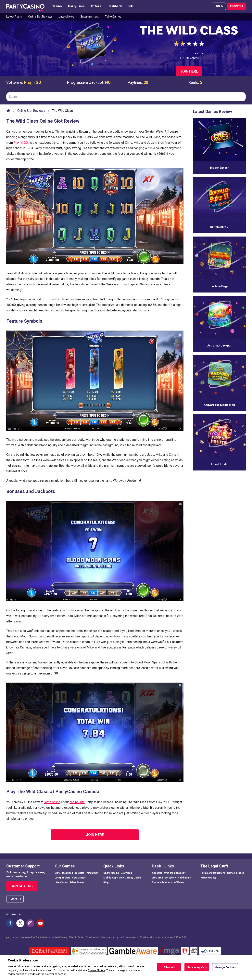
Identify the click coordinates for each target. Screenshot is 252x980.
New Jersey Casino (130, 878)
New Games (79, 878)
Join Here (189, 71)
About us (157, 873)
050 (176, 937)
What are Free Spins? (164, 878)
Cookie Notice (96, 970)
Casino (57, 6)
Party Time (76, 6)
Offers (96, 6)
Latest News (67, 17)
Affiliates (179, 882)
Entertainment (90, 17)
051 (186, 937)
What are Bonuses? (175, 873)
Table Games (113, 17)
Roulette (79, 873)
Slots (58, 873)
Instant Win (92, 873)
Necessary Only (197, 967)
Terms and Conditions (213, 873)
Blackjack (68, 873)
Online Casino (111, 873)
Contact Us (22, 886)
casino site (77, 802)
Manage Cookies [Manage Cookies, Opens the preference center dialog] (225, 967)
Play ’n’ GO (20, 143)
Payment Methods (162, 882)
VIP (131, 6)
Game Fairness (236, 873)
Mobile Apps (111, 878)
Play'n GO (33, 82)
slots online (52, 802)
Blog (106, 882)
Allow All (169, 967)
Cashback (115, 6)
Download (126, 873)
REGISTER (237, 6)
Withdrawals (184, 878)
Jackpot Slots (63, 878)
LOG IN (219, 6)
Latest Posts (14, 17)
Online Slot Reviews (40, 17)
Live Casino (61, 882)
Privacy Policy (208, 878)
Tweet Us (15, 899)
